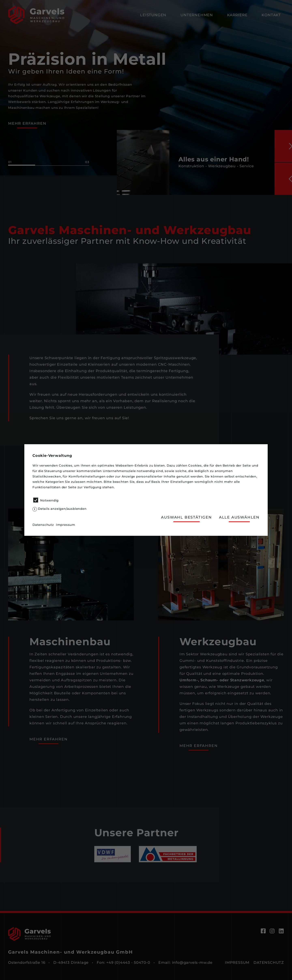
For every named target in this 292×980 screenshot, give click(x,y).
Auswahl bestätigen (186, 517)
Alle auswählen (239, 517)
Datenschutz (43, 525)
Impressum (66, 525)
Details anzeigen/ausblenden (62, 509)
